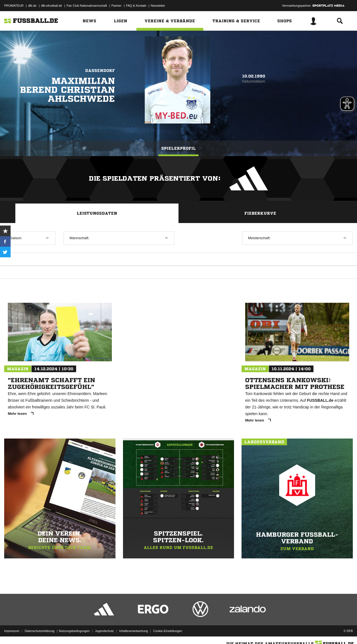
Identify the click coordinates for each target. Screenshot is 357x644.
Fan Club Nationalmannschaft (87, 6)
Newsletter (158, 6)
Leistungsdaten (97, 213)
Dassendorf (100, 71)
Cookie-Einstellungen (168, 631)
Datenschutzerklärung (39, 631)
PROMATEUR (14, 6)
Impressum (12, 631)
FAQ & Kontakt (136, 6)
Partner (117, 6)
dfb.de (32, 6)
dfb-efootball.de (52, 6)
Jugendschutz (104, 631)
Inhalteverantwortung (133, 631)
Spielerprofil (178, 148)
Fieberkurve (260, 213)
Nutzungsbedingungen (74, 631)
